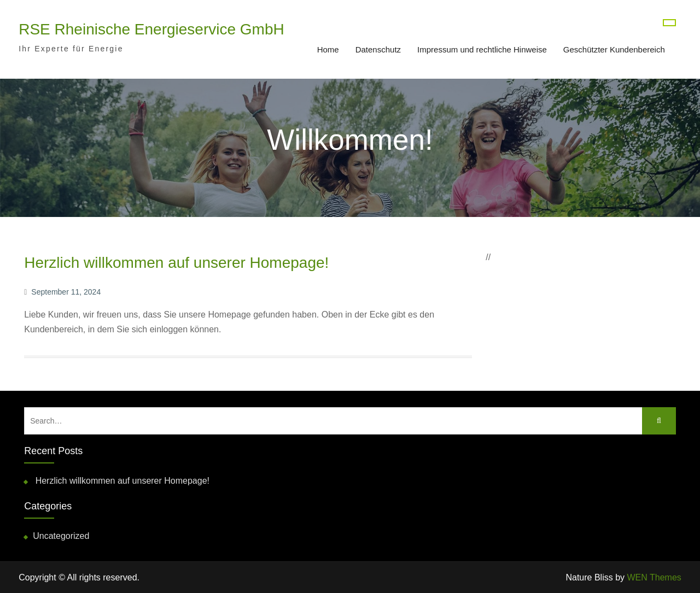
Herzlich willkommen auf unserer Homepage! (176, 263)
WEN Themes (654, 577)
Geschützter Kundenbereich (614, 49)
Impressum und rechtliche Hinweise (482, 49)
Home (328, 49)
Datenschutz (378, 49)
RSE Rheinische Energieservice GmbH (151, 29)
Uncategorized (61, 536)
